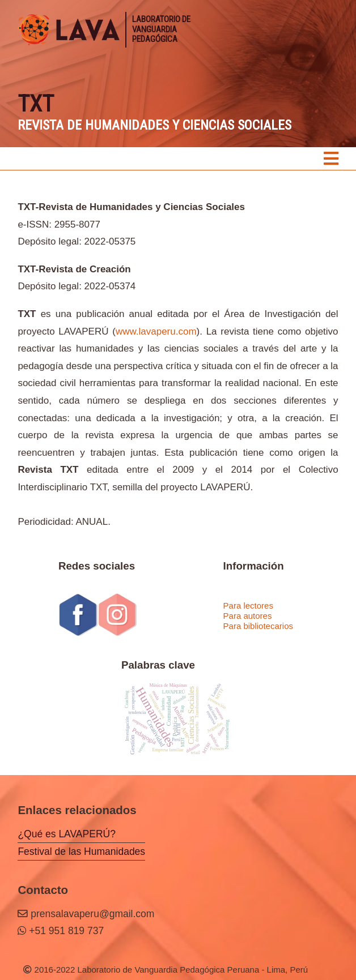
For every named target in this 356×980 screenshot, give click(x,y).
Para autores (248, 616)
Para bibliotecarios (258, 626)
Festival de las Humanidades (81, 851)
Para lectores (248, 605)
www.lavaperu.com (156, 331)
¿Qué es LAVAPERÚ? (66, 834)
